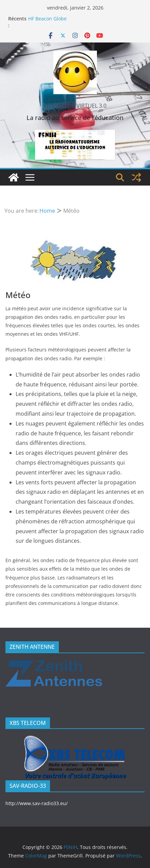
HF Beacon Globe (47, 19)
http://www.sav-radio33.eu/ (37, 803)
